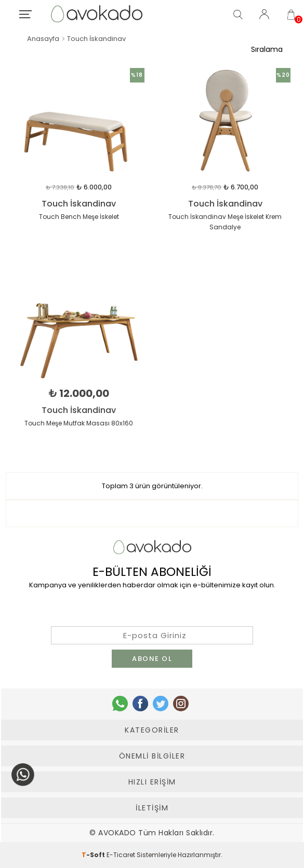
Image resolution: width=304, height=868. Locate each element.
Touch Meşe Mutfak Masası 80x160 (79, 423)
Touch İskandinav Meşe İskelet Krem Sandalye (225, 222)
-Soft (94, 855)
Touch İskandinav (79, 204)
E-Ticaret (121, 855)
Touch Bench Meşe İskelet (79, 217)
